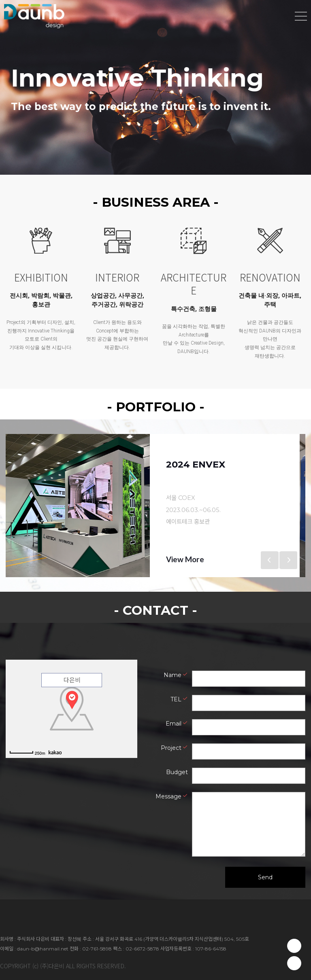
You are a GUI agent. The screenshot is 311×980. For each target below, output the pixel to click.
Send (265, 877)
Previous (270, 560)
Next (288, 560)
